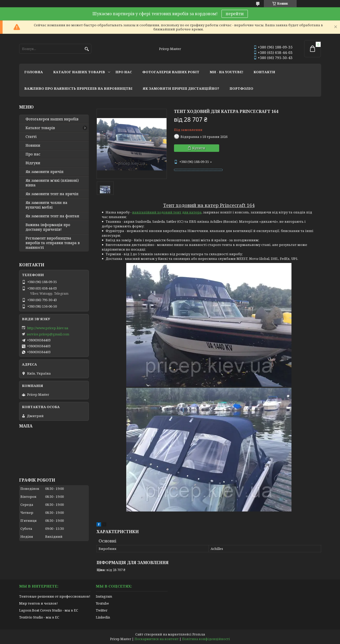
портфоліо (241, 88)
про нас (124, 72)
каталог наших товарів (79, 72)
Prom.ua (199, 634)
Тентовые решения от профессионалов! (55, 596)
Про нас (33, 154)
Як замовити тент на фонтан (52, 216)
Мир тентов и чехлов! (38, 603)
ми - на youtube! (226, 72)
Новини (33, 145)
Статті (31, 137)
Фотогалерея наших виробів (52, 119)
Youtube (102, 603)
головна (34, 72)
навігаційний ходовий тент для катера (167, 212)
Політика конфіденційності (206, 639)
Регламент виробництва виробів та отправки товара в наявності (53, 243)
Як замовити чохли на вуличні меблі (46, 205)
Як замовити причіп (45, 172)
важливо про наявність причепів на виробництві (78, 88)
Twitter (102, 610)
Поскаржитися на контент (157, 639)
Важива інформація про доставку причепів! (48, 227)
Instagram (104, 596)
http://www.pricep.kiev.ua (48, 328)
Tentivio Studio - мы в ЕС (39, 617)
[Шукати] (87, 49)
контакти (264, 72)
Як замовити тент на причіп (52, 194)
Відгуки (33, 163)
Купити (199, 148)
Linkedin (103, 617)
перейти (235, 14)
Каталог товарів (40, 128)
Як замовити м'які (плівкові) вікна (52, 183)
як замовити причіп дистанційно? (181, 88)
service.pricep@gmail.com (48, 334)
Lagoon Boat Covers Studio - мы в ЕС (49, 610)
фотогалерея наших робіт (171, 72)
